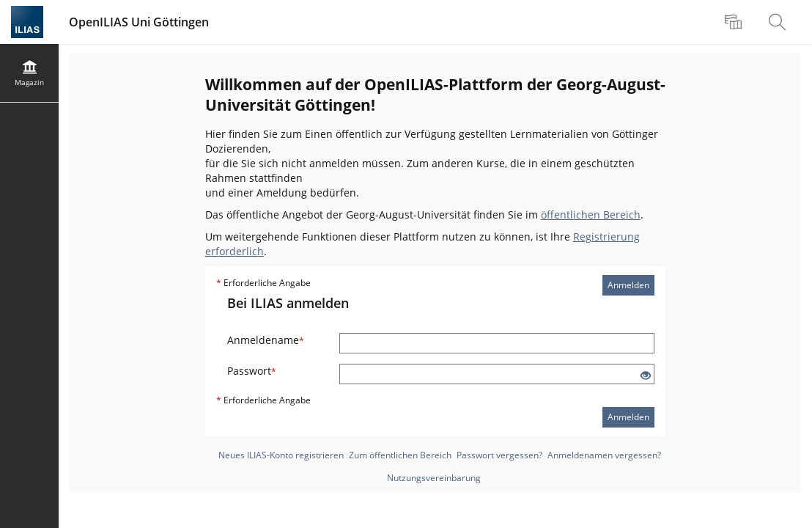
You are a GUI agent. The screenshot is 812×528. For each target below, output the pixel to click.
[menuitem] (735, 22)
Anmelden (628, 285)
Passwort (252, 371)
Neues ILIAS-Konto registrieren (281, 455)
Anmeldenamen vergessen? (604, 455)
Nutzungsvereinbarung (434, 478)
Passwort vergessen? (499, 455)
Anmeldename (266, 340)
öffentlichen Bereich (591, 214)
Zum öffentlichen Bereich (400, 455)
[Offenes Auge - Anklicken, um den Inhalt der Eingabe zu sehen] (646, 376)
